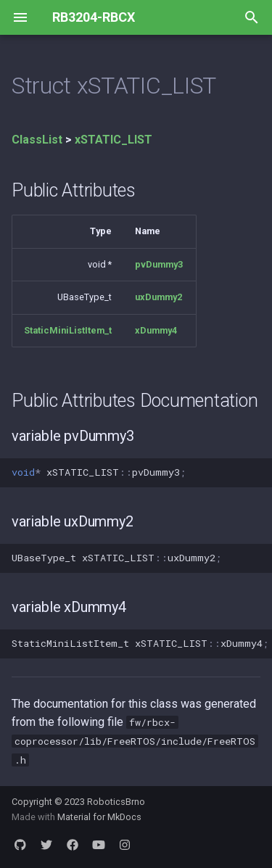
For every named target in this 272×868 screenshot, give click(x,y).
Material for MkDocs (99, 817)
